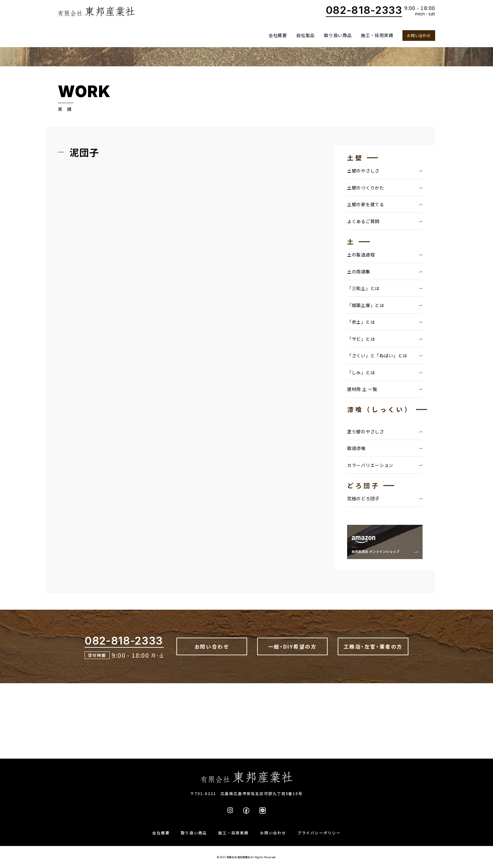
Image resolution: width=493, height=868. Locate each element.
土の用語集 (359, 272)
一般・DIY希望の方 (293, 646)
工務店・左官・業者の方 (373, 646)
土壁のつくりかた (366, 188)
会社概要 (278, 35)
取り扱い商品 (338, 35)
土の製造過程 (361, 255)
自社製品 (305, 35)
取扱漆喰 (356, 448)
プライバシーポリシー (319, 833)
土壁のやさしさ (363, 171)
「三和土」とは (363, 288)
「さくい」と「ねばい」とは (377, 355)
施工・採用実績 (377, 35)
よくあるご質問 (363, 221)
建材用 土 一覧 (362, 389)
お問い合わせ (419, 35)
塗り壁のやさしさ (366, 431)
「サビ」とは (361, 339)
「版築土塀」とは (366, 305)
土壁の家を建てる (366, 204)
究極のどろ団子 (363, 498)
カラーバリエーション (370, 465)
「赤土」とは (361, 322)
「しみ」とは (361, 372)
